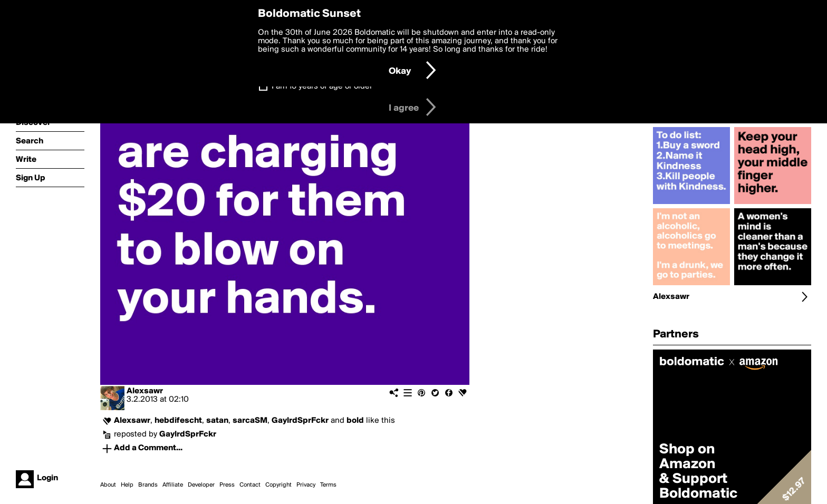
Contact (250, 485)
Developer (201, 485)
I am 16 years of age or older (322, 86)
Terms (328, 485)
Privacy (306, 485)
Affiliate (173, 485)
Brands (148, 485)
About (108, 485)
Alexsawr (145, 391)
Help (127, 485)
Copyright (278, 485)
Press (227, 485)
